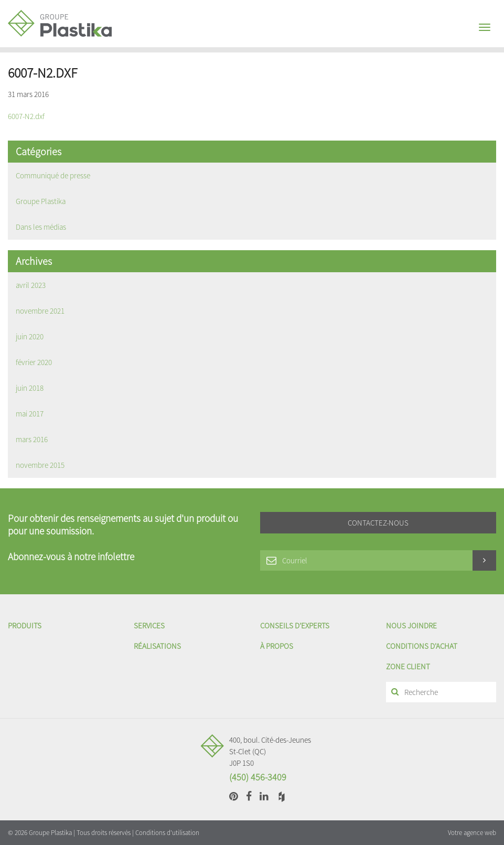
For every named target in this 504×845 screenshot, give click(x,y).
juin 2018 (30, 388)
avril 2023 (31, 285)
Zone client (408, 666)
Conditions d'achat (422, 646)
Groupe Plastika (41, 201)
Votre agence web (472, 833)
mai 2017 (30, 414)
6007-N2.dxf (26, 116)
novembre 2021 (40, 311)
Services (149, 625)
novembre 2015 (40, 465)
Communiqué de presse (53, 175)
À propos (277, 646)
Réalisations (157, 646)
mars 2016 (32, 439)
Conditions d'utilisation (167, 833)
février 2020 (34, 362)
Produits (25, 625)
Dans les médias (41, 227)
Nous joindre (411, 625)
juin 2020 (30, 336)
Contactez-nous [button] (378, 523)
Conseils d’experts (295, 625)
